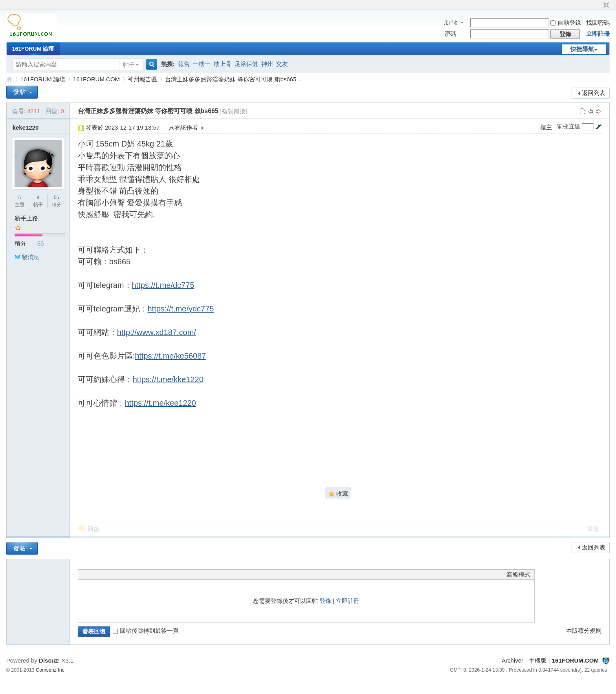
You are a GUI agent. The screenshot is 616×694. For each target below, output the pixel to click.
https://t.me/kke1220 (168, 379)
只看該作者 (183, 127)
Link (112, 574)
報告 (184, 64)
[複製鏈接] (233, 111)
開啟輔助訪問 (599, 5)
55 (56, 198)
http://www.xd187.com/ (157, 332)
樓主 (546, 127)
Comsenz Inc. (51, 670)
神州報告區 (142, 79)
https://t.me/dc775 (163, 285)
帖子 (129, 65)
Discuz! (49, 660)
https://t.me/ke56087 (170, 356)
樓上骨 (223, 64)
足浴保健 (246, 64)
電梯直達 (568, 126)
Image (102, 574)
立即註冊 (598, 34)
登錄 (325, 601)
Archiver (512, 660)
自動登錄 (566, 23)
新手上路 (26, 218)
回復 (93, 529)
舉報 (593, 529)
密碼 (450, 34)
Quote (121, 574)
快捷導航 (582, 49)
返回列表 (594, 93)
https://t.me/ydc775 (181, 309)
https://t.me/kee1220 (160, 403)
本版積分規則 (584, 631)
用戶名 (451, 23)
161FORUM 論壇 (33, 49)
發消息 (30, 257)
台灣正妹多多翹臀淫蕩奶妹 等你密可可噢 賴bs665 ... (234, 79)
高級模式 (519, 574)
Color (92, 574)
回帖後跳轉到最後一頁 (146, 631)
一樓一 (202, 64)
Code (131, 574)
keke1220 (26, 127)
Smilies (141, 574)
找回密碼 (598, 23)
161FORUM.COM (9, 79)
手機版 (538, 660)
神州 (267, 64)
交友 (282, 64)
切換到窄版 (605, 5)
